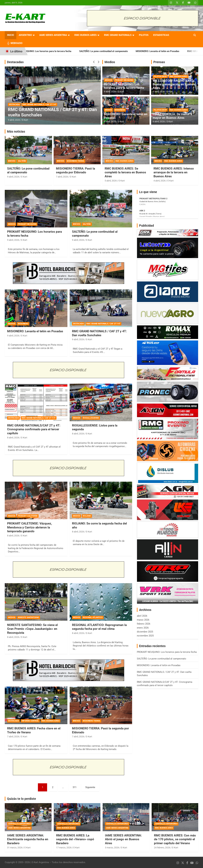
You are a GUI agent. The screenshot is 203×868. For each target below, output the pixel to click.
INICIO (11, 35)
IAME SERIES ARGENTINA (53, 35)
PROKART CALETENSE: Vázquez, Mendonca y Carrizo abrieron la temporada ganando (30, 527)
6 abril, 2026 (159, 92)
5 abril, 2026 (111, 181)
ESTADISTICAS (161, 35)
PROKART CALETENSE (28, 516)
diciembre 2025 (145, 632)
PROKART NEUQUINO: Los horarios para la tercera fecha (48, 51)
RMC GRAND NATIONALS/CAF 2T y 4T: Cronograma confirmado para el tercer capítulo (34, 429)
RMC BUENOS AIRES (85, 35)
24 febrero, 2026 (162, 848)
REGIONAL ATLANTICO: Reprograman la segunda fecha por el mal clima (99, 627)
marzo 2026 (143, 620)
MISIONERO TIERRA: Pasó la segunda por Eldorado (75, 170)
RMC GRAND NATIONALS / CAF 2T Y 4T (39, 105)
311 (75, 787)
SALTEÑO (22, 161)
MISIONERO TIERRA (75, 161)
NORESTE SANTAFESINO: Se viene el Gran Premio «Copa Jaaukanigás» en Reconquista (32, 629)
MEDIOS (108, 80)
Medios (110, 62)
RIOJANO (87, 516)
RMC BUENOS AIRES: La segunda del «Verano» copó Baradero (75, 839)
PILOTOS (144, 35)
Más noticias (16, 131)
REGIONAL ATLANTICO (93, 617)
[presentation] (94, 62)
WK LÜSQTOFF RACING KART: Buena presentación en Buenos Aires (174, 84)
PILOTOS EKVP (160, 76)
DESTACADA (14, 105)
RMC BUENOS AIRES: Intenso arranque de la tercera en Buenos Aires (174, 172)
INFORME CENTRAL (30, 721)
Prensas (159, 62)
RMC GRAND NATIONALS (118, 35)
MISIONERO (120, 110)
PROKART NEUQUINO (124, 80)
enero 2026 (143, 628)
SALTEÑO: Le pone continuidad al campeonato (111, 51)
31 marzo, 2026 (15, 848)
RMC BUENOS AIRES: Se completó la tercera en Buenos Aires (125, 172)
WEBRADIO (16, 43)
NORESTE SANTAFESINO (28, 617)
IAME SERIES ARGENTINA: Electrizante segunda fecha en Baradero (28, 839)
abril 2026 (142, 616)
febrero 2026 (144, 624)
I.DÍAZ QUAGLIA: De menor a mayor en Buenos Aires (172, 116)
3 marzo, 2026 (112, 848)
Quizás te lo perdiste (21, 799)
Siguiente (90, 787)
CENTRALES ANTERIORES (19, 824)
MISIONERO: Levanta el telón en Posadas (165, 51)
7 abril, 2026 (62, 177)
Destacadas (15, 62)
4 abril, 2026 (160, 181)
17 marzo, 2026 (64, 848)
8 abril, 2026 (13, 438)
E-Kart (25, 120)
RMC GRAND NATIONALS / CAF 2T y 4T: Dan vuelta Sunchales (99, 333)
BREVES (12, 161)
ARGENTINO (25, 35)
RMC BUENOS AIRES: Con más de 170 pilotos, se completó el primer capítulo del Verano (175, 839)
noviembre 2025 (145, 636)
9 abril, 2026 (14, 120)
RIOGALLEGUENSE (91, 418)
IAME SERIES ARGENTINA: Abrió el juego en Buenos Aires (123, 839)
